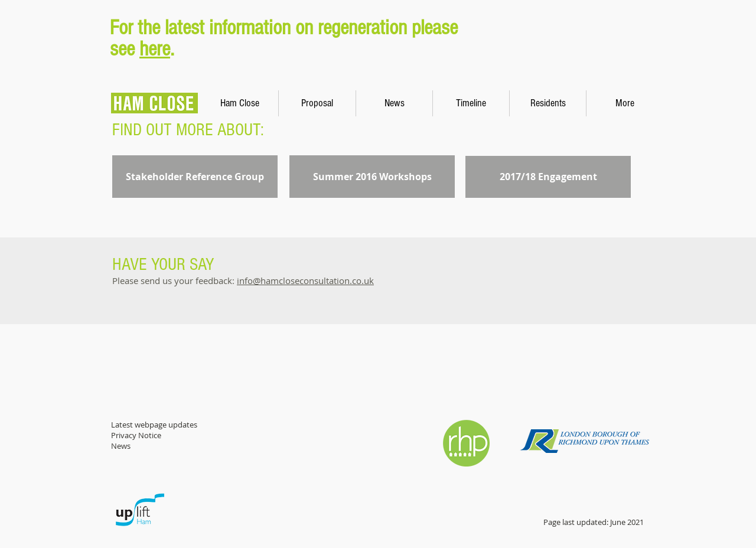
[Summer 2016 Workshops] (372, 177)
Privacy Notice (136, 435)
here (155, 49)
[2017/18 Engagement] (548, 177)
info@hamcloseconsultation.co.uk (305, 280)
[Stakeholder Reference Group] (195, 177)
